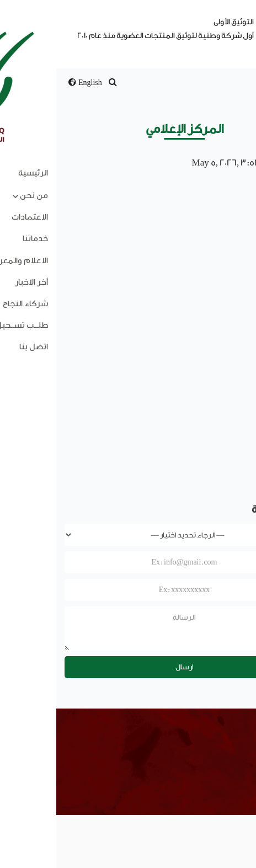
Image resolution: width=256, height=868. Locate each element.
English (29, 82)
